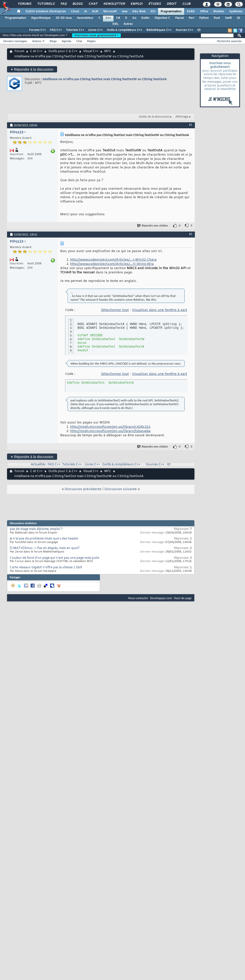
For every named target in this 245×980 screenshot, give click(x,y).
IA (85, 12)
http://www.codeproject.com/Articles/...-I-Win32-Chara (113, 260)
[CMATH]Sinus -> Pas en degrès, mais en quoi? (45, 548)
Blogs (77, 4)
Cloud (75, 12)
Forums (24, 4)
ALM (95, 12)
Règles (91, 41)
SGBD (191, 12)
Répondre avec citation (153, 226)
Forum (19, 51)
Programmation (171, 12)
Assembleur (85, 18)
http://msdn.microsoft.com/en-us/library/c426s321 (110, 427)
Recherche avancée (229, 41)
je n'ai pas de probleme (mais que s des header (44, 539)
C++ (108, 18)
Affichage (182, 117)
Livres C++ (95, 30)
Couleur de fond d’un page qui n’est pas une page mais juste (54, 558)
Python (204, 18)
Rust (217, 18)
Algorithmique (41, 18)
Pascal (179, 18)
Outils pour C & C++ (63, 51)
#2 (191, 234)
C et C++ (36, 51)
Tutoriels (46, 4)
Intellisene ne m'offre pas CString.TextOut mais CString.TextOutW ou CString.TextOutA (105, 79)
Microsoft (110, 12)
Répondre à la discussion (32, 69)
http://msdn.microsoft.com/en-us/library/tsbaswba (110, 431)
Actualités (38, 465)
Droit (171, 4)
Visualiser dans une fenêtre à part (160, 310)
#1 (191, 125)
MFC (108, 51)
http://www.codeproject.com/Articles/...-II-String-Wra (112, 264)
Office (204, 12)
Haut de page (183, 598)
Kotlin (145, 18)
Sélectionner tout (115, 310)
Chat (93, 4)
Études (154, 4)
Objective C (162, 18)
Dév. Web (139, 12)
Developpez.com (161, 598)
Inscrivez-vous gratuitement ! (96, 35)
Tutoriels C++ (75, 30)
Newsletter (114, 4)
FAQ (63, 4)
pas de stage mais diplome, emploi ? (36, 529)
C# (118, 18)
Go (134, 18)
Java (124, 12)
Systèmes (236, 12)
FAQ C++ (56, 30)
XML (115, 24)
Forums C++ (37, 30)
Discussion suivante (121, 489)
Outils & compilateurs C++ (125, 30)
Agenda (66, 41)
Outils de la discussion (154, 117)
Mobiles (219, 12)
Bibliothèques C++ (159, 30)
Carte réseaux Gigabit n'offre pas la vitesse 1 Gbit (46, 568)
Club (186, 4)
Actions (37, 41)
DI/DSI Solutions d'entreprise (46, 12)
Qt (238, 18)
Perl (191, 18)
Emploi (136, 4)
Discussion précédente (83, 489)
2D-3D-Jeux (64, 18)
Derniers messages (15, 41)
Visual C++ (91, 51)
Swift (228, 18)
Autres (128, 24)
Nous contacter (138, 598)
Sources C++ (184, 30)
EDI (153, 12)
